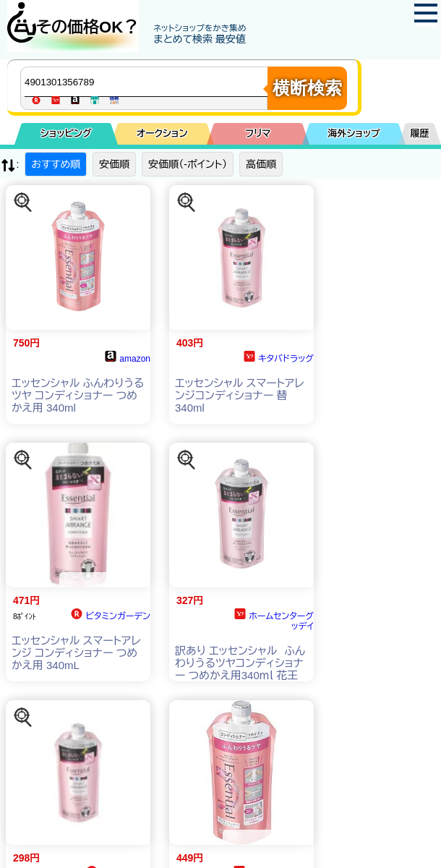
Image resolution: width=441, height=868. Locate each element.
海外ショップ (354, 133)
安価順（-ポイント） (188, 164)
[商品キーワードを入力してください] (147, 82)
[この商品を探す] (23, 203)
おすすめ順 (56, 164)
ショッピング (66, 133)
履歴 (420, 133)
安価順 (114, 164)
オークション (162, 133)
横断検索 (307, 88)
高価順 (261, 164)
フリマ (258, 133)
